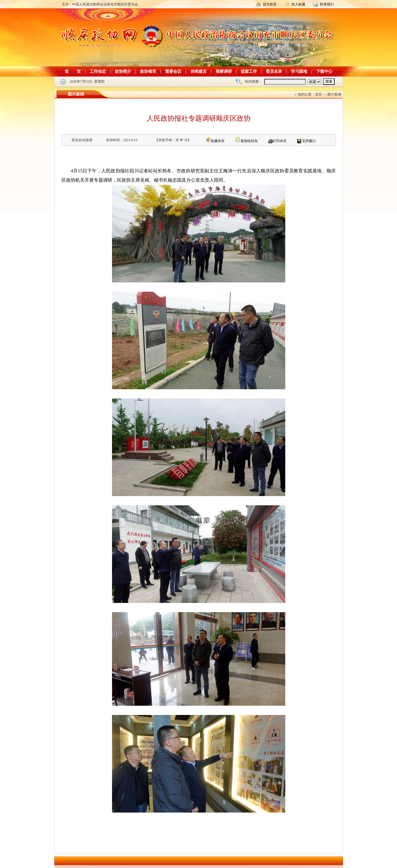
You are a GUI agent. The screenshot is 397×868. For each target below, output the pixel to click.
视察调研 (224, 71)
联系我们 (327, 4)
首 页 (73, 71)
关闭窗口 (309, 141)
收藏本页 (218, 141)
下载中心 (324, 71)
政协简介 (123, 71)
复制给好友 (249, 141)
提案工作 (249, 71)
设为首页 (270, 4)
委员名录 (274, 71)
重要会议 (173, 71)
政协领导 (148, 71)
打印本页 (280, 141)
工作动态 (98, 71)
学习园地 (299, 71)
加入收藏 (298, 4)
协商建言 (199, 71)
